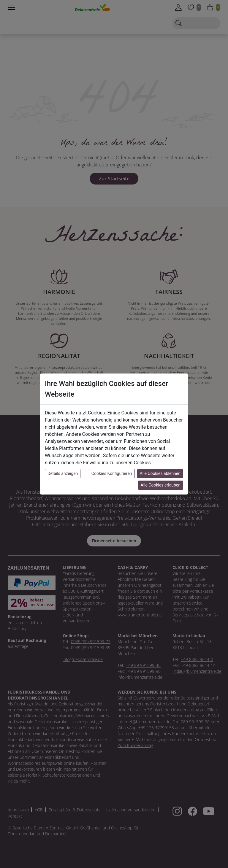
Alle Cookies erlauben (161, 485)
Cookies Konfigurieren (112, 473)
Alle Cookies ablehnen (160, 473)
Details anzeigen (63, 473)
